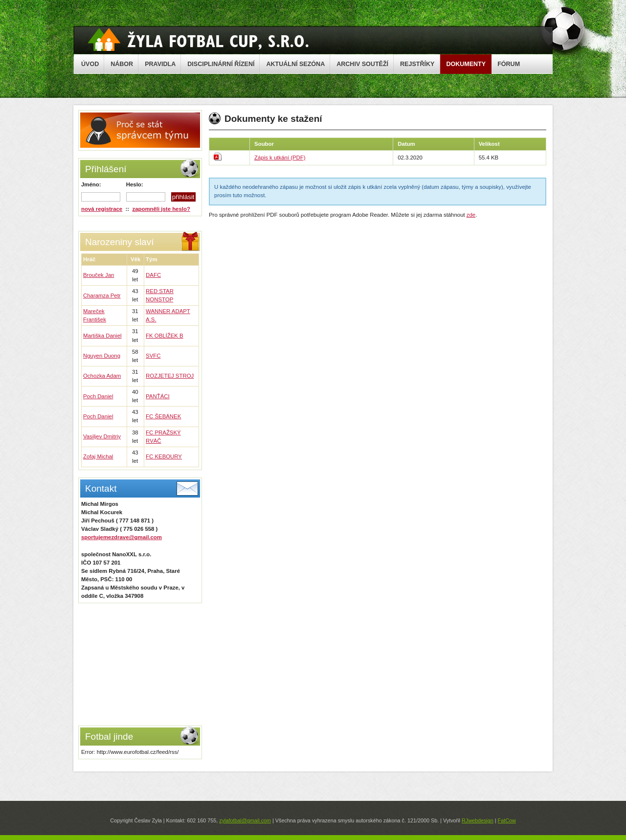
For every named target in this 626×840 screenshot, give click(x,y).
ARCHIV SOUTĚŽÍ (362, 64)
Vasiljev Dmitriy (102, 436)
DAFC (153, 275)
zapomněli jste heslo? (161, 209)
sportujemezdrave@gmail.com (122, 537)
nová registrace (102, 209)
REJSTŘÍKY (417, 64)
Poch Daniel (98, 396)
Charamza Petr (102, 295)
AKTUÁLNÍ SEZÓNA (295, 64)
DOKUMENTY (466, 64)
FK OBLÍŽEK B (165, 336)
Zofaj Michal (98, 456)
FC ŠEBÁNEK (163, 416)
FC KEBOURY (164, 456)
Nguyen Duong (102, 356)
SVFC (153, 356)
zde (471, 215)
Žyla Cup (198, 40)
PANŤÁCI (158, 396)
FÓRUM (509, 64)
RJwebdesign (478, 820)
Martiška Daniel (102, 336)
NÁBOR (122, 64)
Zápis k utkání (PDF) (280, 158)
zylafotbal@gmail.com (245, 820)
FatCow (507, 820)
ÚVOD (90, 64)
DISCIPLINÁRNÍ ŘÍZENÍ (221, 64)
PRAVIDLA (160, 64)
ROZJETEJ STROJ (170, 376)
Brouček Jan (99, 275)
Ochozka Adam (102, 376)
